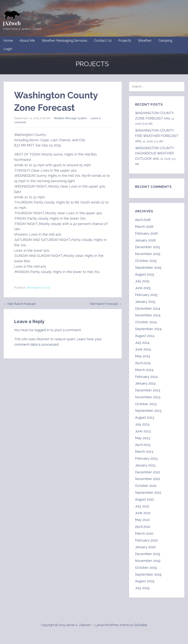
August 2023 (145, 417)
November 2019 (148, 561)
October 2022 (146, 486)
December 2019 (148, 554)
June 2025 (143, 288)
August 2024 (145, 336)
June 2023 (143, 431)
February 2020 (146, 540)
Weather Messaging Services (64, 40)
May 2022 (142, 520)
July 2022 (142, 506)
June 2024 (143, 349)
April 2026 (143, 220)
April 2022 (143, 527)
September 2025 (148, 268)
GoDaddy (141, 625)
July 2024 (142, 343)
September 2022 (148, 492)
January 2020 (145, 547)
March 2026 (144, 227)
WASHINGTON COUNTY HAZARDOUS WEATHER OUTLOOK (154, 153)
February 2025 (146, 295)
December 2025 (148, 247)
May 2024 (143, 356)
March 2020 (144, 533)
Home (8, 40)
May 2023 (142, 438)
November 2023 (148, 397)
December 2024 (148, 308)
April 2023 (143, 445)
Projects (125, 40)
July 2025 (142, 281)
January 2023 (145, 465)
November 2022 (148, 479)
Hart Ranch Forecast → (106, 304)
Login (8, 49)
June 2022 (143, 513)
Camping (165, 40)
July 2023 (142, 424)
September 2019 (148, 574)
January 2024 (145, 383)
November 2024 (148, 315)
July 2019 (142, 588)
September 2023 (148, 411)
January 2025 (145, 302)
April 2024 (143, 363)
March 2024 (144, 370)
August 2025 (145, 274)
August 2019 (145, 581)
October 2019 (146, 568)
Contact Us (103, 40)
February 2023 (146, 458)
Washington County (38, 288)
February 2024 (146, 377)
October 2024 (146, 322)
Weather (145, 40)
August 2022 (145, 499)
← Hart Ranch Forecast (20, 304)
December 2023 (148, 390)
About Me (27, 40)
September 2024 (148, 329)
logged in (42, 330)
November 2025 (148, 254)
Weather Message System (70, 118)
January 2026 (145, 240)
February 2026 (146, 233)
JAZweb (12, 23)
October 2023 (146, 404)
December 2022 (148, 472)
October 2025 (146, 261)
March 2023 (144, 452)
